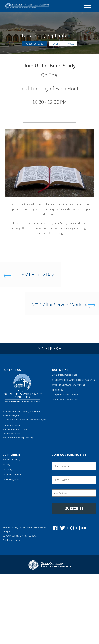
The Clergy (8, 469)
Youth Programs (11, 479)
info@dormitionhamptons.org (18, 438)
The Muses (58, 390)
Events (57, 44)
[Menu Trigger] (86, 6)
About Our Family (12, 460)
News (71, 44)
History (6, 465)
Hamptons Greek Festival (65, 395)
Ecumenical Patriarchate (65, 375)
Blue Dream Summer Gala (65, 400)
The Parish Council (12, 474)
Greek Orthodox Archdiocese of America (73, 380)
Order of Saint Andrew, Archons (69, 385)
